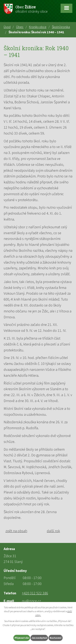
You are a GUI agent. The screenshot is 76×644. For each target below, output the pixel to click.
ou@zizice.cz (31, 601)
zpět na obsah (16, 531)
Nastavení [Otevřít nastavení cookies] (56, 638)
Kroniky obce (38, 27)
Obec (20, 27)
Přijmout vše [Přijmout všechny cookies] (22, 638)
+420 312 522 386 (35, 593)
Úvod (7, 27)
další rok (53, 531)
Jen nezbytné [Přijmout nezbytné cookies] (39, 638)
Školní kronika (61, 27)
